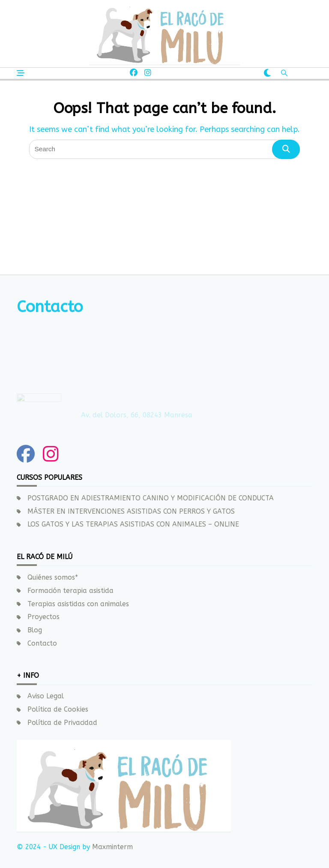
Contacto (42, 644)
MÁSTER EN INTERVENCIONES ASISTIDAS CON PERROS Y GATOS (131, 512)
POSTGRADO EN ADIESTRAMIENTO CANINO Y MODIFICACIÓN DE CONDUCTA (151, 498)
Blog (35, 630)
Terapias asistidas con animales (78, 604)
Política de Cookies (58, 709)
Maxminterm (111, 847)
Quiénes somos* (53, 578)
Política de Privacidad (62, 723)
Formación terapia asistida (70, 591)
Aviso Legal (46, 696)
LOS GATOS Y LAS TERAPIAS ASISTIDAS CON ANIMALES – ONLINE (133, 524)
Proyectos (43, 617)
